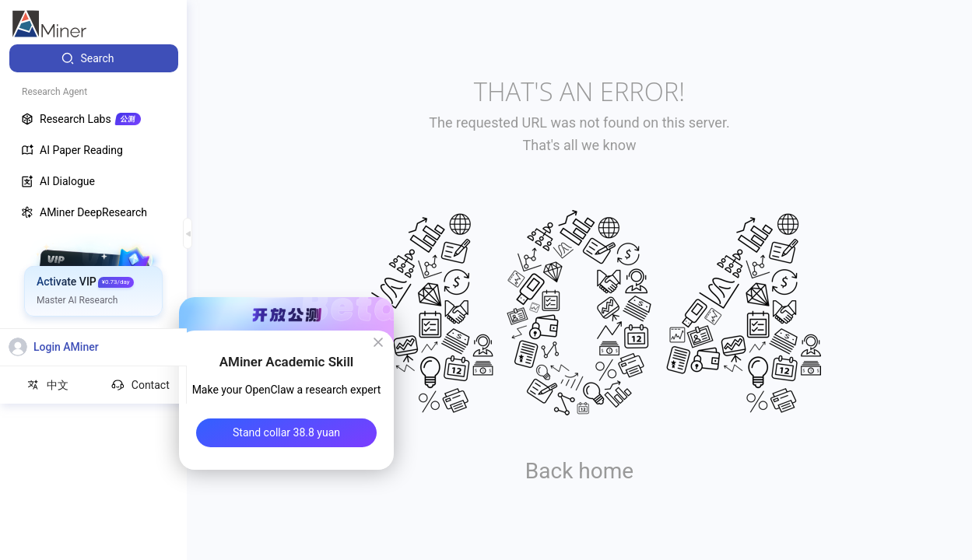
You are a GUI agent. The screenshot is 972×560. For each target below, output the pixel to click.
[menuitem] (94, 58)
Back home (579, 471)
